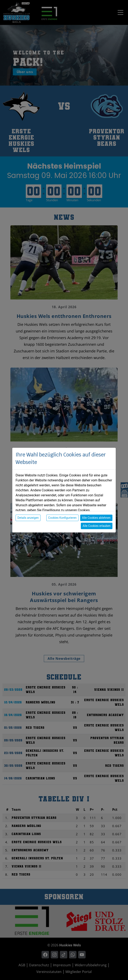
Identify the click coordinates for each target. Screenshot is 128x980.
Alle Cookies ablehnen (96, 518)
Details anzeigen (28, 518)
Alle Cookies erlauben (97, 526)
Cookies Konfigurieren (62, 518)
